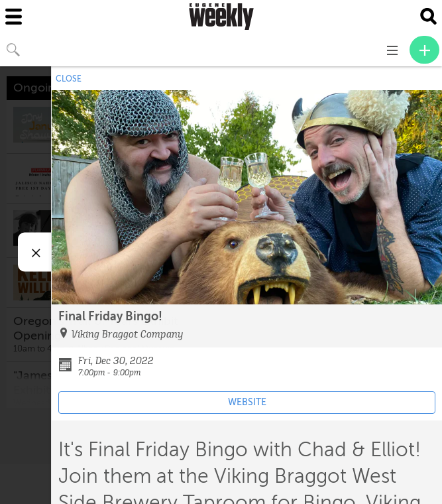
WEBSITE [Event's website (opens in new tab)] (247, 402)
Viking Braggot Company (127, 334)
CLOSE (69, 79)
